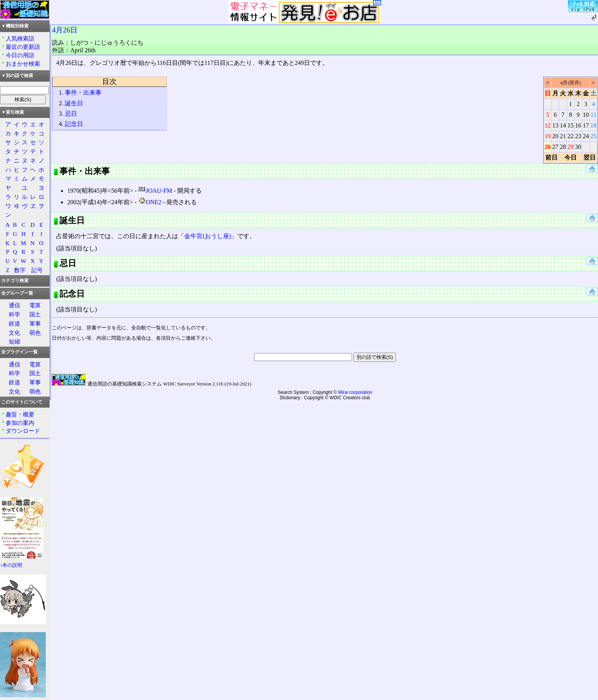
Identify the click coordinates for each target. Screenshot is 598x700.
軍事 (35, 323)
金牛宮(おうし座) (208, 236)
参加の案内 (20, 423)
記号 (37, 270)
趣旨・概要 (20, 414)
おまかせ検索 (23, 64)
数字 (20, 270)
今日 (571, 157)
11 (593, 115)
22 (571, 136)
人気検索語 (20, 38)
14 (563, 125)
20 (555, 136)
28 (563, 147)
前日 (551, 157)
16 (578, 125)
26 (548, 147)
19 (548, 136)
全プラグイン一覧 (19, 352)
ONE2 (150, 202)
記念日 (74, 124)
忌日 (71, 114)
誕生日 (74, 103)
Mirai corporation (355, 392)
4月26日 (65, 30)
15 (571, 125)
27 (555, 147)
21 (563, 136)
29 (571, 147)
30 (578, 147)
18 (593, 125)
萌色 (35, 333)
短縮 (14, 341)
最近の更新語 (23, 47)
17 (586, 125)
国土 (35, 314)
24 (586, 136)
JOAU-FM (155, 191)
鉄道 (14, 323)
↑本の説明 (11, 565)
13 (555, 125)
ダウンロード (23, 431)
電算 (35, 305)
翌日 (590, 157)
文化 (14, 333)
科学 (14, 314)
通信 (14, 305)
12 (548, 125)
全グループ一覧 (17, 293)
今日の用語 (20, 55)
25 (593, 136)
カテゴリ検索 (15, 281)
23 (578, 136)
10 (586, 115)
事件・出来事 (83, 93)
